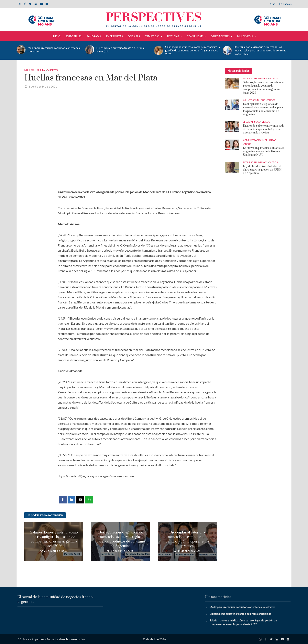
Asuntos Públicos (254, 100)
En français (285, 4)
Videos (53, 70)
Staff (273, 4)
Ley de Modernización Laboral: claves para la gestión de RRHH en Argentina (262, 170)
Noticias (173, 36)
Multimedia (245, 36)
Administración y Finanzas (259, 140)
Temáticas (152, 36)
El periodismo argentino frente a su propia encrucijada (121, 50)
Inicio (56, 36)
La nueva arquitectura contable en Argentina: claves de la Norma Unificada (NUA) (264, 152)
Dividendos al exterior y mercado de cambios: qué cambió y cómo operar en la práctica (187, 539)
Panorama (94, 36)
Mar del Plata (35, 70)
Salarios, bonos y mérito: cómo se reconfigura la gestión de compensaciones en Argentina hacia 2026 (192, 50)
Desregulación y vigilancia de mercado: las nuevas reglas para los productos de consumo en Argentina (260, 50)
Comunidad (195, 36)
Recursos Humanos (255, 78)
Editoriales (74, 36)
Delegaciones (220, 36)
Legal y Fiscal (251, 122)
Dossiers (134, 36)
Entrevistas (115, 36)
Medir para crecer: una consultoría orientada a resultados (54, 50)
